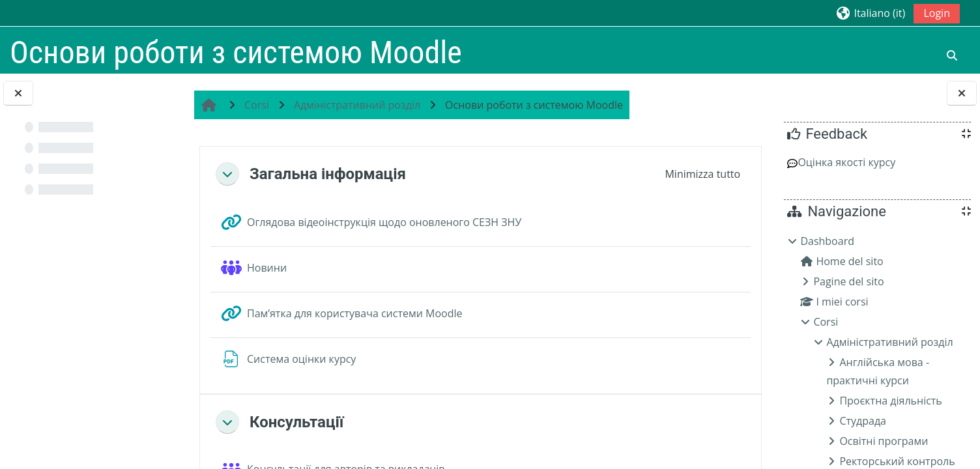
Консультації (304, 422)
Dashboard (827, 241)
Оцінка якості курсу (841, 162)
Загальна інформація (335, 174)
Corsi (826, 322)
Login (937, 13)
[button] (870, 13)
